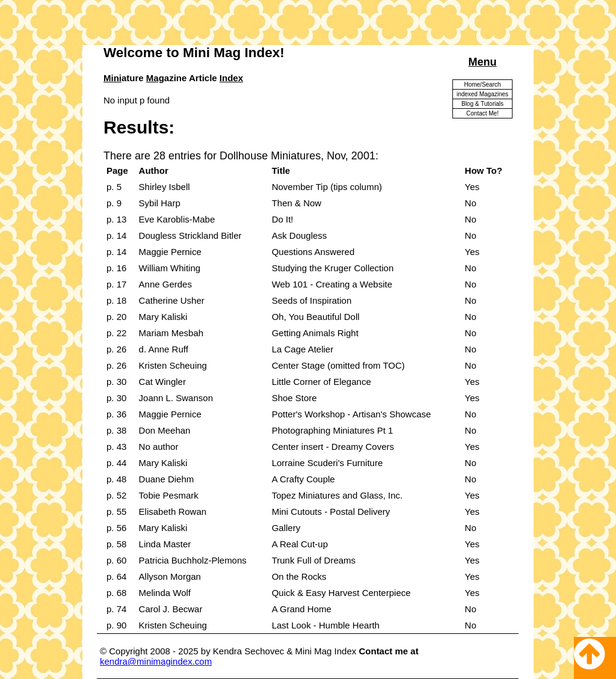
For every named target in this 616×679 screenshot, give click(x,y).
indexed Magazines (482, 94)
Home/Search (482, 84)
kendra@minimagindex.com (156, 661)
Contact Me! (482, 113)
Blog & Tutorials (482, 104)
